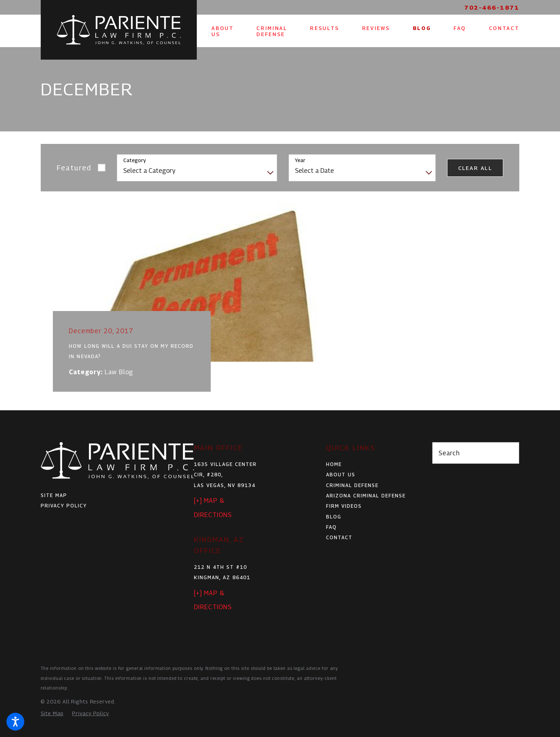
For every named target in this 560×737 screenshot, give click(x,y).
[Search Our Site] (510, 453)
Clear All (475, 168)
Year (300, 160)
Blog (334, 517)
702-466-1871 (492, 7)
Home (334, 464)
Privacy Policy (64, 506)
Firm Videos (344, 506)
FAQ (331, 527)
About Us (341, 475)
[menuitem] (223, 31)
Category (134, 160)
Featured (74, 168)
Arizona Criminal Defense (366, 496)
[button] (15, 722)
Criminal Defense (352, 485)
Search (449, 453)
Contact (339, 537)
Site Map (54, 495)
